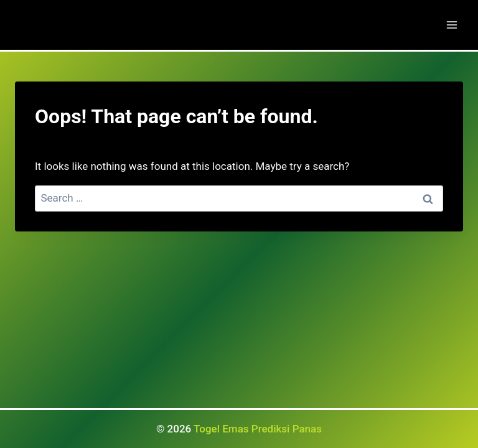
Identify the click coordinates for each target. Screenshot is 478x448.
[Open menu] (452, 25)
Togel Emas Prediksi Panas (258, 429)
